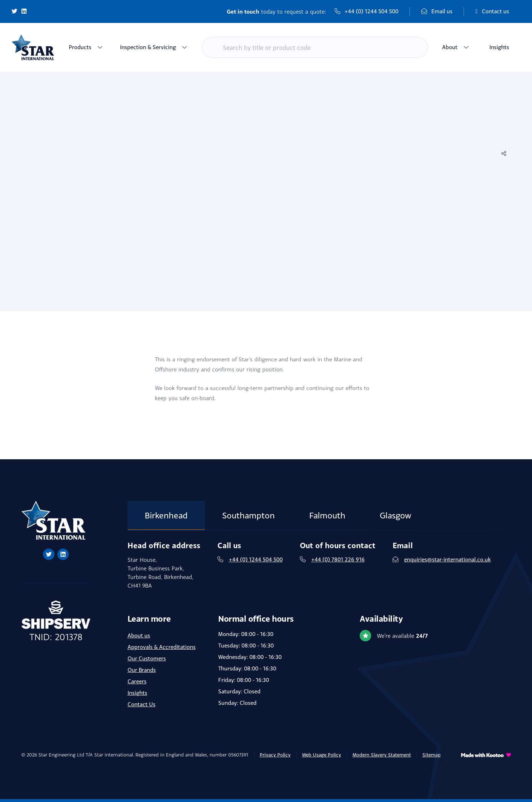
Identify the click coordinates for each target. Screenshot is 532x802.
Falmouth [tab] (327, 515)
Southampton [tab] (248, 515)
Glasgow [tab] (396, 515)
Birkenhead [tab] (166, 515)
